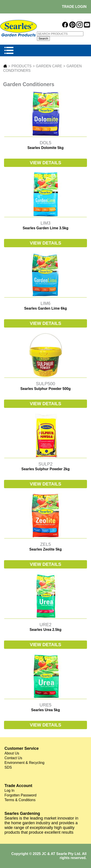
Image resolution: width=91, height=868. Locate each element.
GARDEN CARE (49, 66)
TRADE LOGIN (74, 7)
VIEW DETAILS (45, 163)
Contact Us (13, 758)
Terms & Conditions (20, 800)
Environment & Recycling (24, 763)
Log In (9, 790)
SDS (8, 767)
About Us (12, 753)
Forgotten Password (20, 795)
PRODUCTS (21, 66)
